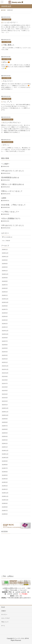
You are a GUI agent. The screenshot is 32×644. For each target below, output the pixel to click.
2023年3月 (5, 320)
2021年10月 (5, 373)
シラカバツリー (7, 81)
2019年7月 (5, 468)
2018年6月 (5, 514)
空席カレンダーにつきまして (12, 191)
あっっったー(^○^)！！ (10, 22)
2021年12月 (5, 366)
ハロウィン (5, 145)
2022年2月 (5, 359)
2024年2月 (5, 292)
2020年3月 (5, 440)
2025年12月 (5, 253)
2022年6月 (5, 345)
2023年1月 (5, 327)
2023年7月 (5, 309)
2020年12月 (5, 408)
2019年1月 (5, 489)
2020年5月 (5, 433)
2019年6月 (5, 472)
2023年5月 (5, 313)
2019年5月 (5, 475)
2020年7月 (5, 426)
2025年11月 (5, 257)
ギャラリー (4, 615)
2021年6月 (5, 387)
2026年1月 (5, 250)
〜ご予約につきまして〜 (10, 212)
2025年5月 (5, 267)
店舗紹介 (4, 611)
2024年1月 (5, 295)
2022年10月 (5, 334)
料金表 (3, 607)
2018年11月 (5, 496)
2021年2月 (5, 401)
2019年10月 (5, 458)
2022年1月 (5, 362)
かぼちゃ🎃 (6, 62)
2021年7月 (5, 384)
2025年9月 (5, 260)
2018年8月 (5, 507)
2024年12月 (5, 274)
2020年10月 (5, 415)
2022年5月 (5, 348)
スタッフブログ (5, 618)
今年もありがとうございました (13, 171)
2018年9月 (5, 503)
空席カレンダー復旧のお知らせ (13, 184)
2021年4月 (5, 394)
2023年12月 (5, 299)
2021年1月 (5, 405)
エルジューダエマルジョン (11, 122)
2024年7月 (5, 285)
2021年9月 (5, 376)
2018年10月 (5, 500)
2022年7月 (5, 341)
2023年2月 (5, 324)
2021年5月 (5, 391)
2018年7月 (5, 511)
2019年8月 (5, 465)
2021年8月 (5, 380)
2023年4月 (5, 316)
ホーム (3, 626)
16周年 (4, 198)
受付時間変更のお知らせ (10, 178)
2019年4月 (5, 479)
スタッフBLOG (6, 19)
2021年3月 (5, 398)
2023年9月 (5, 306)
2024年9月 (5, 278)
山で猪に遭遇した (8, 45)
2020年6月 (5, 429)
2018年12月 (5, 493)
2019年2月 (5, 486)
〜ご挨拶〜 (5, 164)
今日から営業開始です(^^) (11, 218)
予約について (5, 622)
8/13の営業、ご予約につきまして (13, 205)
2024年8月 (5, 281)
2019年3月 (5, 482)
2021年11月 (5, 369)
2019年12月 (5, 451)
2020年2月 (5, 443)
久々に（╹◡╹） (7, 102)
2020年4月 (5, 436)
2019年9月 (5, 461)
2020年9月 (5, 419)
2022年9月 (5, 338)
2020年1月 (5, 447)
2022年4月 (5, 352)
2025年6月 (5, 264)
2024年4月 (5, 288)
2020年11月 (5, 412)
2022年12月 (5, 331)
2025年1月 (5, 271)
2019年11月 (5, 454)
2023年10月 (5, 302)
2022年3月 (5, 355)
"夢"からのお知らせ (7, 119)
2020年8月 (5, 422)
